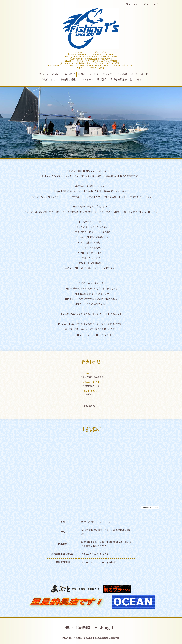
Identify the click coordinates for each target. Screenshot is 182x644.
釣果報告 (102, 80)
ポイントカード (140, 74)
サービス (94, 74)
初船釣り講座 (68, 80)
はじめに (70, 74)
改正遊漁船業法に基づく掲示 (126, 80)
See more (91, 406)
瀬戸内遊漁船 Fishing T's (91, 628)
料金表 (82, 74)
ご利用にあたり (49, 80)
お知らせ (57, 74)
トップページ (41, 74)
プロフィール (86, 80)
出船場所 (123, 74)
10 (110, 155)
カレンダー (108, 74)
